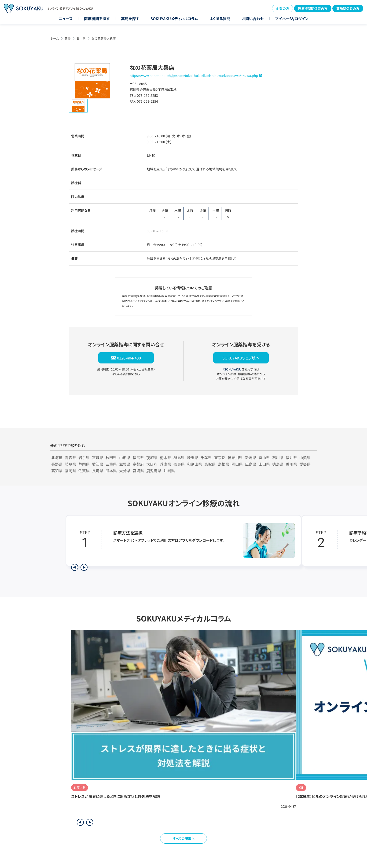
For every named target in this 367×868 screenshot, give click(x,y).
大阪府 (152, 464)
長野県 (57, 464)
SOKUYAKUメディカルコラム (174, 19)
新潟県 (251, 457)
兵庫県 (165, 464)
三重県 (111, 464)
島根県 (224, 464)
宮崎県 (138, 471)
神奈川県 (235, 457)
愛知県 (98, 464)
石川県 (81, 38)
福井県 (291, 457)
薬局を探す (130, 19)
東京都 (220, 457)
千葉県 (206, 457)
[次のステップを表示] (84, 567)
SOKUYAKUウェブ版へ (241, 358)
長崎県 (98, 471)
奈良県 (179, 464)
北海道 (57, 457)
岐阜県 (70, 464)
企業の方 (283, 8)
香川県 (291, 464)
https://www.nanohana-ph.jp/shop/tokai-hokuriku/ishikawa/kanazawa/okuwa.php (194, 75)
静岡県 (84, 464)
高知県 (57, 471)
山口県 (264, 464)
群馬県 (179, 457)
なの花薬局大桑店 (104, 38)
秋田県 (111, 457)
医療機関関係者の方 (313, 8)
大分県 (125, 471)
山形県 (125, 457)
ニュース (66, 19)
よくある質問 (220, 19)
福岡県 (70, 471)
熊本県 (111, 471)
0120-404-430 (129, 358)
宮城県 (98, 457)
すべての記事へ (184, 838)
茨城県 (152, 457)
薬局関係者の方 (348, 8)
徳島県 (278, 464)
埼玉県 (193, 457)
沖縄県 (169, 471)
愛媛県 (305, 464)
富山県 (264, 457)
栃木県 (165, 457)
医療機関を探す (97, 19)
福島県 (138, 457)
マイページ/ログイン (292, 19)
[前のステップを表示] (75, 567)
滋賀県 (125, 464)
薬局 (68, 38)
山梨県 (305, 457)
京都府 (138, 464)
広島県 (251, 464)
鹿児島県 (154, 471)
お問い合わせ (253, 19)
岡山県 (237, 464)
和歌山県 (195, 464)
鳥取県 (210, 464)
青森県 (70, 457)
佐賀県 (84, 471)
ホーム (54, 38)
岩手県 (84, 457)
